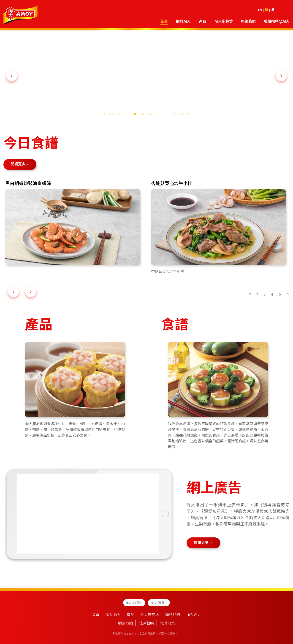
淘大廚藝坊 (224, 22)
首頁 (164, 22)
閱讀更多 (18, 164)
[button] (12, 76)
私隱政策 (168, 624)
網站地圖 (125, 624)
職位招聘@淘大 (277, 22)
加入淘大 (194, 615)
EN (260, 10)
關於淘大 (183, 22)
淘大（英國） (159, 603)
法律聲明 (146, 624)
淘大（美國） (134, 603)
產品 (203, 22)
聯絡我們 (248, 22)
